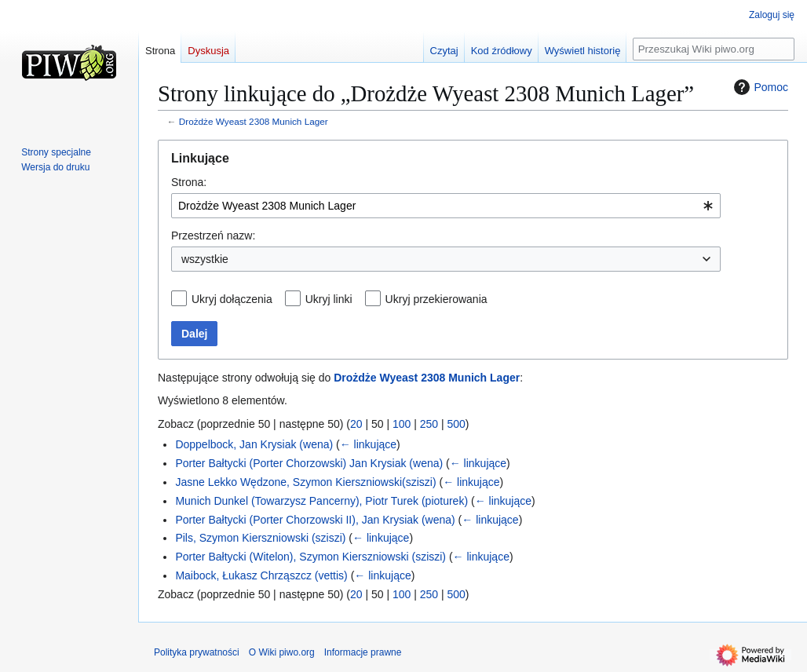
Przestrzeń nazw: (213, 236)
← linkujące (368, 444)
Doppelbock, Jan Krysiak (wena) (254, 444)
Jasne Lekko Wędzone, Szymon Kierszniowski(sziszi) (305, 482)
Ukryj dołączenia (232, 299)
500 (456, 424)
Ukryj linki (329, 299)
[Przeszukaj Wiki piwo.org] (714, 49)
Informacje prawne (363, 652)
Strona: (189, 182)
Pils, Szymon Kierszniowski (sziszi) (260, 538)
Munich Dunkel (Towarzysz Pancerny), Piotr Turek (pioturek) (321, 501)
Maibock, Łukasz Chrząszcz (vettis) (261, 575)
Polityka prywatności (197, 652)
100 (402, 424)
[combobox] (446, 206)
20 (356, 424)
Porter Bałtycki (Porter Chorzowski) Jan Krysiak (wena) (309, 463)
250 (429, 424)
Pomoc (759, 87)
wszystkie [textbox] (205, 259)
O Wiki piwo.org (282, 652)
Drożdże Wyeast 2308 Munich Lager (254, 121)
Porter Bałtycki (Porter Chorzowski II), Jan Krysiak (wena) (315, 520)
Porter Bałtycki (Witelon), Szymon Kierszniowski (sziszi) (310, 557)
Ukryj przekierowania (436, 299)
